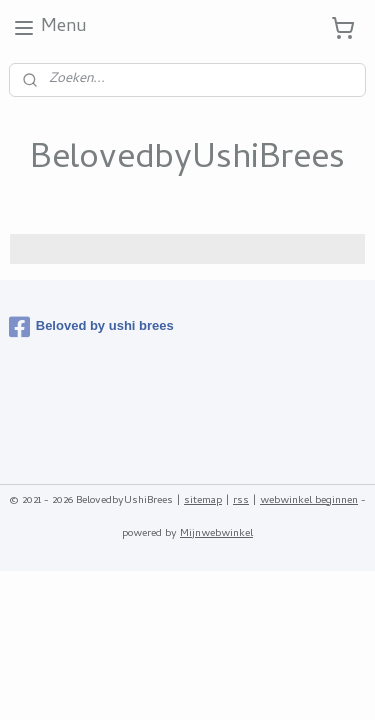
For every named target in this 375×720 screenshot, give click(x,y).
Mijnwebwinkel (216, 534)
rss (241, 501)
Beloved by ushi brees (91, 327)
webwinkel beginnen (309, 501)
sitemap (203, 501)
